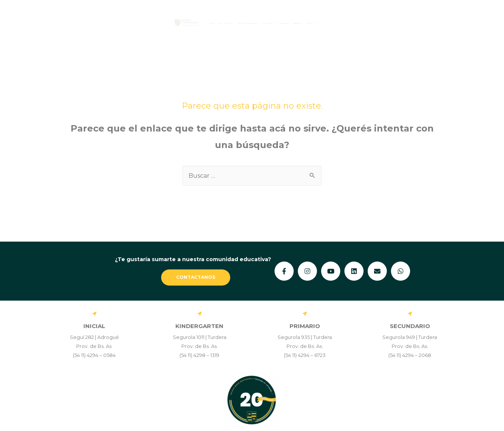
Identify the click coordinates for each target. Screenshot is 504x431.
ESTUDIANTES (325, 16)
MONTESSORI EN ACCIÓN (447, 16)
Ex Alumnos (352, 23)
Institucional (173, 23)
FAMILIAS (365, 16)
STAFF (397, 16)
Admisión (394, 23)
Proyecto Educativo (241, 23)
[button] (173, 23)
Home (129, 23)
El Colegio (305, 23)
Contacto (437, 23)
